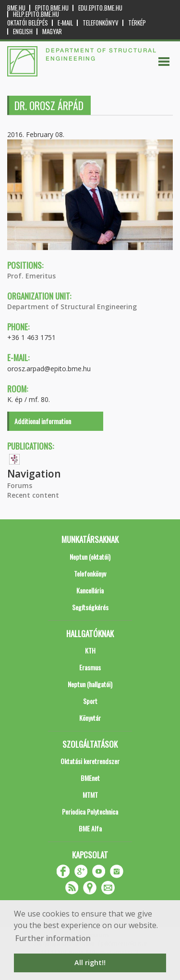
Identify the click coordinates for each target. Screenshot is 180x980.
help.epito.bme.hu (36, 14)
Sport (90, 701)
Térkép (137, 23)
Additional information (43, 421)
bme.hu (16, 8)
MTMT (90, 795)
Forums (20, 485)
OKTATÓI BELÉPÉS (28, 23)
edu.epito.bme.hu (100, 8)
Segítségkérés (90, 607)
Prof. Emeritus (31, 276)
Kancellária (90, 590)
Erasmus (90, 667)
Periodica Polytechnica (90, 811)
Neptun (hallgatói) (90, 684)
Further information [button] (53, 938)
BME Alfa (90, 828)
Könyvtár (90, 718)
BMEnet (90, 778)
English (23, 31)
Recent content (33, 495)
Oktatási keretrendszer (90, 761)
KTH (90, 650)
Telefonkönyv (101, 23)
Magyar (52, 31)
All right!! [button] (90, 962)
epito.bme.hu (52, 8)
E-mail (65, 23)
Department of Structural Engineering (72, 307)
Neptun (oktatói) (90, 557)
